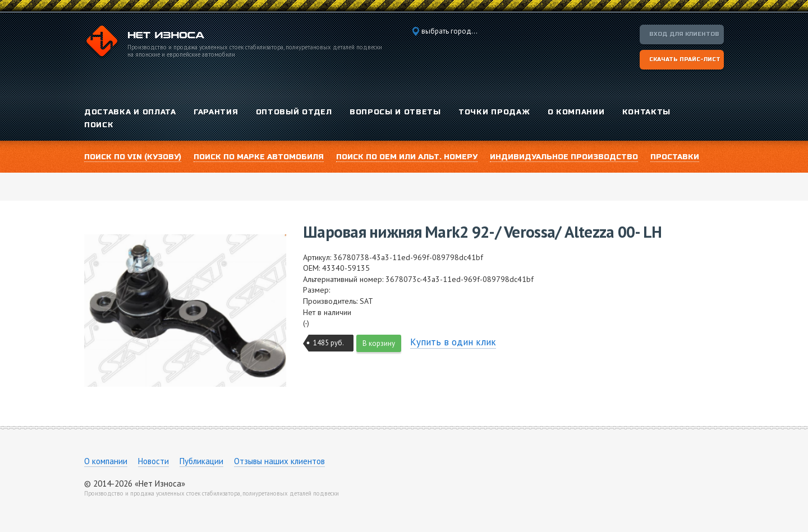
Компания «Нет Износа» (144, 43)
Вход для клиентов (684, 34)
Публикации (201, 461)
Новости (153, 461)
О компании (106, 461)
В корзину (379, 343)
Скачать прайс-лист (685, 59)
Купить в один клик (453, 342)
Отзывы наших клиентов (279, 461)
